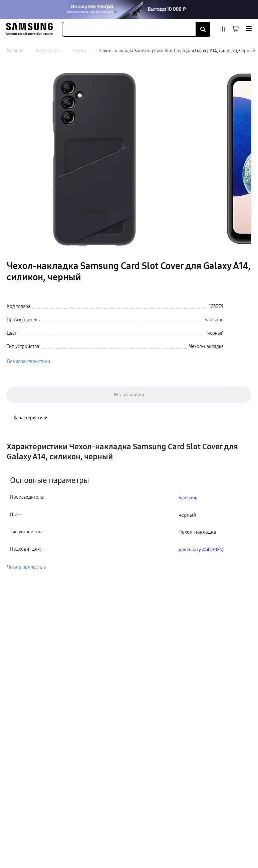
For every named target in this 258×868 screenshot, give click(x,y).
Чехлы (80, 51)
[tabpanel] (129, 506)
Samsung (188, 498)
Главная (15, 51)
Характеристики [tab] (30, 418)
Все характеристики (29, 361)
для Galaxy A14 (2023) (201, 550)
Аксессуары (48, 51)
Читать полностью (26, 567)
